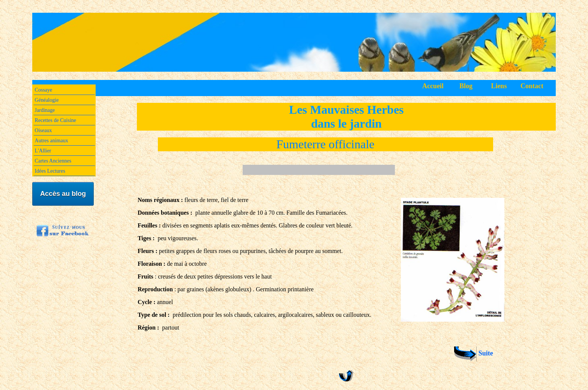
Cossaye (44, 90)
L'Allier (43, 151)
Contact (532, 86)
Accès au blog (63, 194)
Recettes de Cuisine (55, 120)
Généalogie (47, 100)
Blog (466, 86)
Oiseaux (43, 130)
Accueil (433, 86)
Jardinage (45, 110)
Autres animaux (52, 141)
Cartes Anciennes (53, 161)
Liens (499, 86)
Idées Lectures (50, 171)
